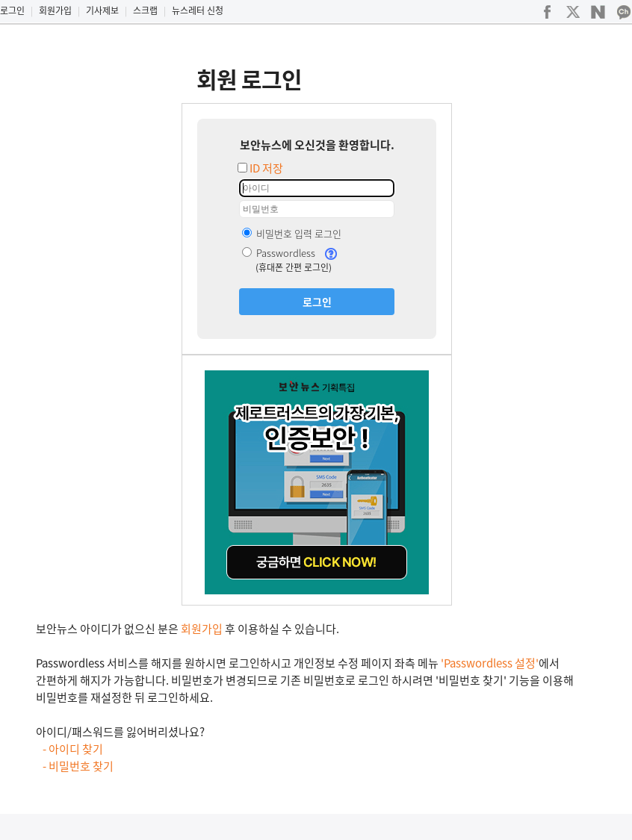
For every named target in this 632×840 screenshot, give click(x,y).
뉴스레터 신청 (198, 10)
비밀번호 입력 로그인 (292, 233)
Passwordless (279, 253)
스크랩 (145, 10)
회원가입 (55, 10)
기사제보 (102, 10)
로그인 (12, 10)
